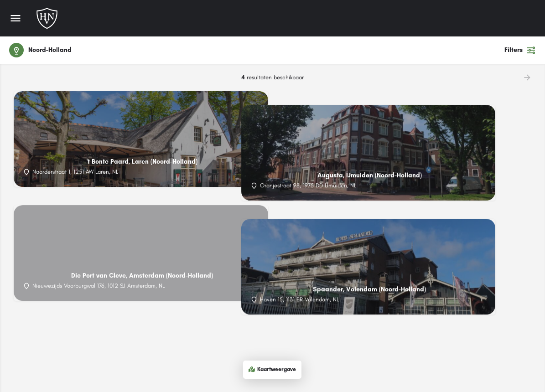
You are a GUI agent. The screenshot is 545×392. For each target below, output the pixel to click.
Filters (520, 50)
